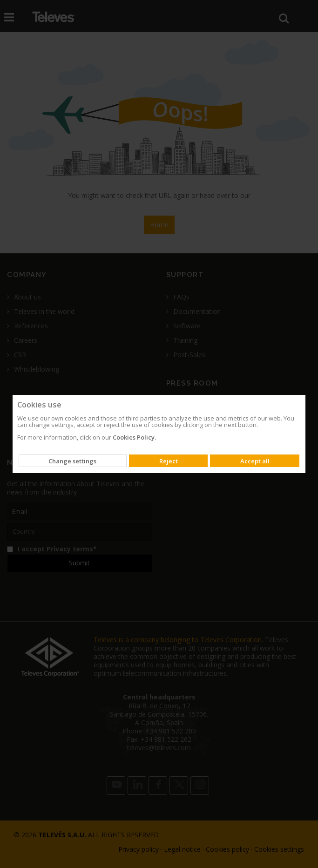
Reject (169, 461)
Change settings (72, 461)
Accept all (255, 461)
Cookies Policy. (134, 437)
